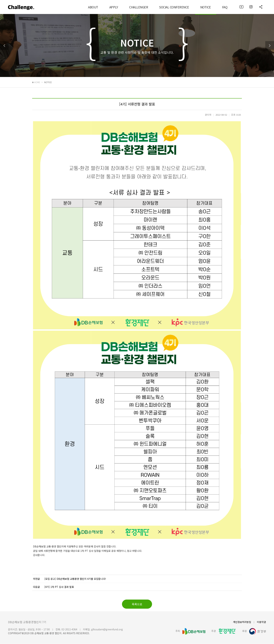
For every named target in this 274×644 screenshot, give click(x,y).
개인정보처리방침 (242, 622)
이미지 (241, 7)
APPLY (114, 7)
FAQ (225, 7)
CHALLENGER (139, 7)
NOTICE (206, 7)
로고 (22, 8)
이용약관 (261, 622)
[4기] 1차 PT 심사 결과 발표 (59, 587)
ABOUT (93, 7)
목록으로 (137, 604)
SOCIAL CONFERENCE (174, 7)
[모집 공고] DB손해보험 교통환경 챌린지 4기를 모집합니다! (75, 579)
